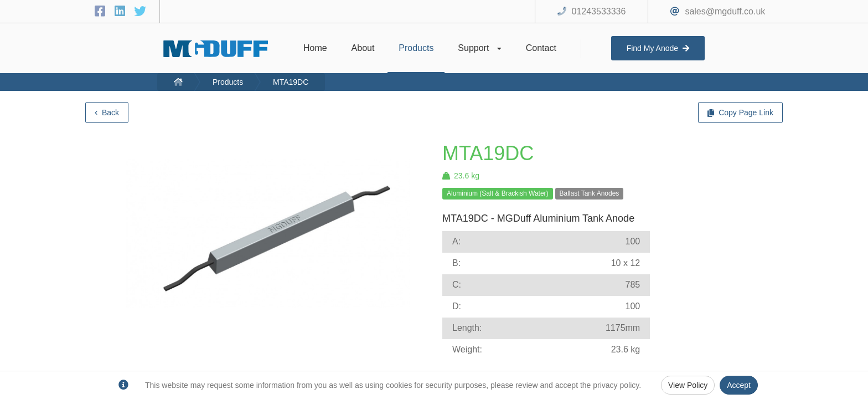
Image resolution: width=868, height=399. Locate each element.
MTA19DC (291, 82)
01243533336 (599, 11)
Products (228, 82)
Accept (739, 385)
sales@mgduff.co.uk (725, 11)
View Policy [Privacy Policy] (688, 385)
